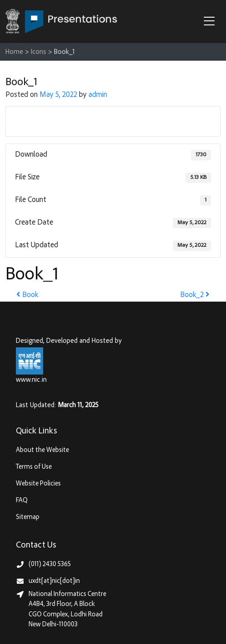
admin (98, 95)
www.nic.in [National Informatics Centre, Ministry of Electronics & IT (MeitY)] (31, 380)
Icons (39, 52)
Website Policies (38, 484)
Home (14, 52)
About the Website (42, 450)
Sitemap (28, 517)
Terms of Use (34, 467)
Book (27, 296)
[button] (211, 22)
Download (113, 121)
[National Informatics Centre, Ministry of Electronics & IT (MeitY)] (29, 361)
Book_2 (195, 296)
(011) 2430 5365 (50, 565)
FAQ (22, 501)
